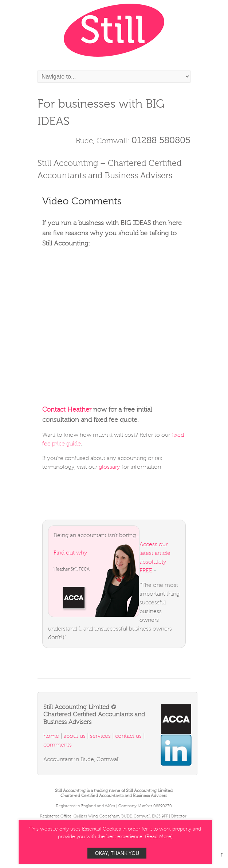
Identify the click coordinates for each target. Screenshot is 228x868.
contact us (128, 736)
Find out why (70, 553)
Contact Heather (67, 409)
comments (58, 745)
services (101, 736)
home (52, 736)
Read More (159, 837)
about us (74, 736)
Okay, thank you (117, 853)
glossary (109, 467)
